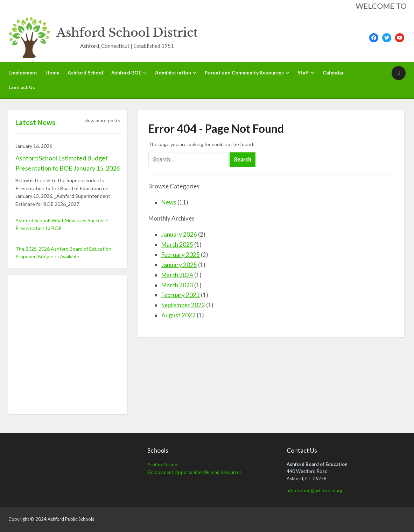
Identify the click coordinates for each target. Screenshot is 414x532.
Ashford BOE (126, 73)
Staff (303, 73)
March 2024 (177, 275)
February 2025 (181, 255)
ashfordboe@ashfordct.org (314, 490)
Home (52, 73)
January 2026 (179, 234)
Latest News (35, 122)
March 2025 (177, 245)
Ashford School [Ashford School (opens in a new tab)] (163, 465)
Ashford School (85, 73)
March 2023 (177, 285)
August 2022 (178, 315)
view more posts (102, 120)
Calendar (333, 73)
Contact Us (22, 87)
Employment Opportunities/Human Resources (194, 472)
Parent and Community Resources (244, 73)
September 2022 (183, 305)
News (169, 202)
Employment (23, 73)
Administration (173, 73)
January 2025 (179, 265)
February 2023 (181, 295)
